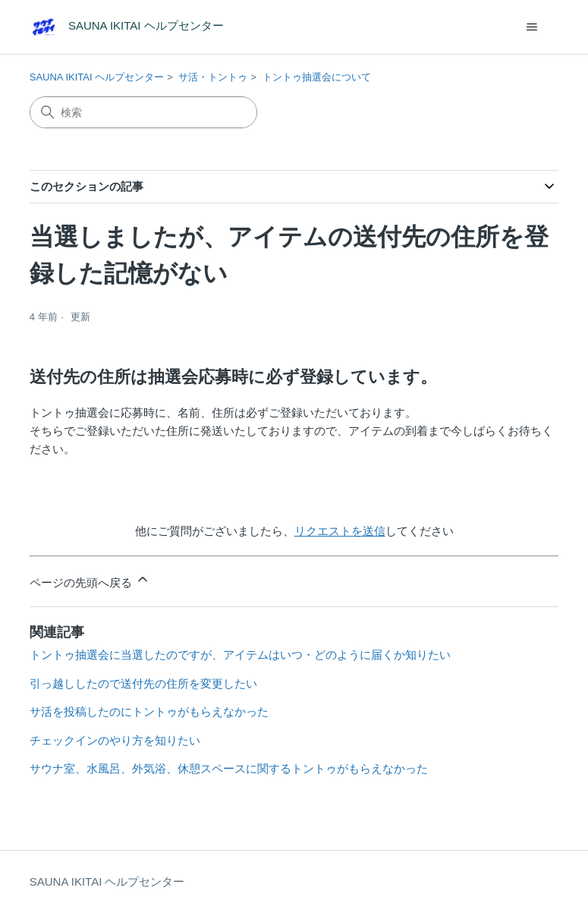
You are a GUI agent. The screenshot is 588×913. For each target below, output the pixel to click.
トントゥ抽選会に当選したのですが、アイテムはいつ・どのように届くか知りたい (240, 655)
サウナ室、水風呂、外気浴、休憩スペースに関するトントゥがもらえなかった (229, 768)
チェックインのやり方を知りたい (115, 740)
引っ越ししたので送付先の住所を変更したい (143, 683)
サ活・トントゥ (213, 77)
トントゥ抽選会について (317, 77)
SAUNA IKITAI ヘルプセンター (97, 77)
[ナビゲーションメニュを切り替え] (531, 27)
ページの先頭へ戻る (90, 580)
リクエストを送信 (340, 531)
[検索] (143, 112)
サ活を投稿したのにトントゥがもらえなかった (149, 712)
